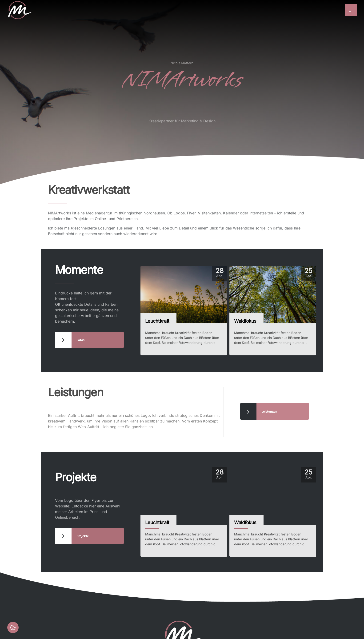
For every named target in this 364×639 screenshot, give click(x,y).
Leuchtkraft (157, 321)
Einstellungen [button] (13, 627)
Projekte (76, 477)
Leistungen (76, 392)
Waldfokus (245, 321)
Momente (79, 270)
